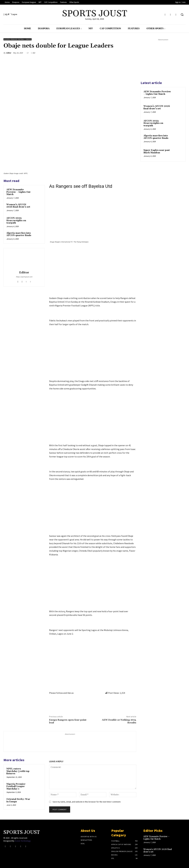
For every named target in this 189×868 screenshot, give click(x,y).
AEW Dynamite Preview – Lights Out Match (18, 192)
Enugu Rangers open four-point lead (68, 721)
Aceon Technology (23, 841)
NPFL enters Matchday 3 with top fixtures (18, 771)
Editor (9, 53)
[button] (182, 15)
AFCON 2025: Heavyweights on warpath (16, 220)
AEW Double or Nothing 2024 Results (119, 721)
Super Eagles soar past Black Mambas (157, 151)
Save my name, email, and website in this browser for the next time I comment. (87, 802)
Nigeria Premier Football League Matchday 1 (16, 786)
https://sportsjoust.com (24, 277)
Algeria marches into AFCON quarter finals (19, 234)
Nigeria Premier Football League (18, 39)
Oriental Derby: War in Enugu (18, 800)
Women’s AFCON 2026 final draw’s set (18, 206)
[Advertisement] (93, 275)
